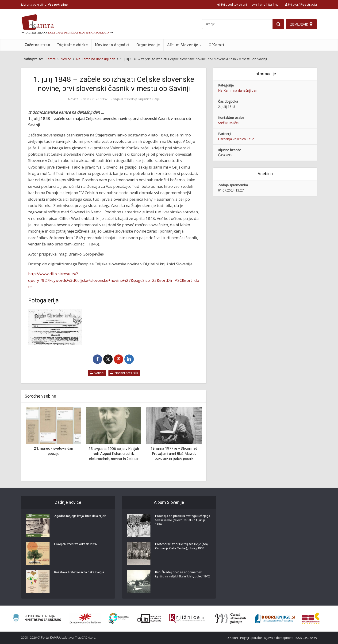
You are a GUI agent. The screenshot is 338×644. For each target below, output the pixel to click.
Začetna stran (37, 45)
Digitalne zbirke (73, 45)
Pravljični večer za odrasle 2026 (77, 545)
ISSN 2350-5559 (306, 638)
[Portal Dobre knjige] (275, 618)
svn (254, 4)
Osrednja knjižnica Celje (142, 99)
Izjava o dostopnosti (279, 638)
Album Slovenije (182, 45)
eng (263, 4)
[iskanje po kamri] (236, 24)
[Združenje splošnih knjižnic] (311, 618)
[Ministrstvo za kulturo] (37, 619)
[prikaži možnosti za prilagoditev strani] (232, 4)
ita (270, 4)
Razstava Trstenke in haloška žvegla (81, 573)
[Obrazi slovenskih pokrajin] (230, 618)
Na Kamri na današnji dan (238, 90)
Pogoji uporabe (251, 638)
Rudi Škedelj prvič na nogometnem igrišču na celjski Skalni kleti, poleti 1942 (181, 578)
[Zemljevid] (301, 24)
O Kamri (216, 45)
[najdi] (277, 24)
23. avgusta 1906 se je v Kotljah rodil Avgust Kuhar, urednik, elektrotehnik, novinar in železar (114, 454)
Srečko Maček (229, 123)
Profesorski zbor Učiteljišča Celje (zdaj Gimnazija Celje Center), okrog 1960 (182, 550)
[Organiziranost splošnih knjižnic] (85, 618)
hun (278, 4)
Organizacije (148, 45)
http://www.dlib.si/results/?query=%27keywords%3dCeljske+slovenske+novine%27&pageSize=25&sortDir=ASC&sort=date (114, 280)
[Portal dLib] (149, 618)
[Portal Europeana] (119, 619)
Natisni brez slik (124, 373)
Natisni (97, 373)
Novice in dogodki (112, 45)
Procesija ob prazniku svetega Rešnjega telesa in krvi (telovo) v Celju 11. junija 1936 (179, 522)
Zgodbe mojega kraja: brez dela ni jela (79, 520)
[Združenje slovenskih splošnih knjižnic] (187, 618)
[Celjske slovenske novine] (55, 327)
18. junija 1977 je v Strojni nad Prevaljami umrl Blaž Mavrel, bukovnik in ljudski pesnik (174, 454)
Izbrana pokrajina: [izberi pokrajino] (44, 4)
